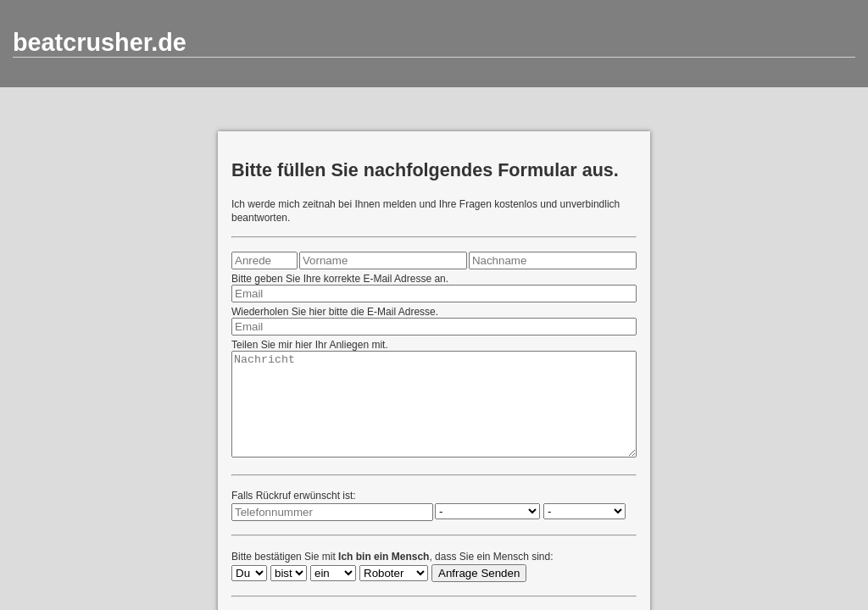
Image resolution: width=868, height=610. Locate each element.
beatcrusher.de (100, 42)
